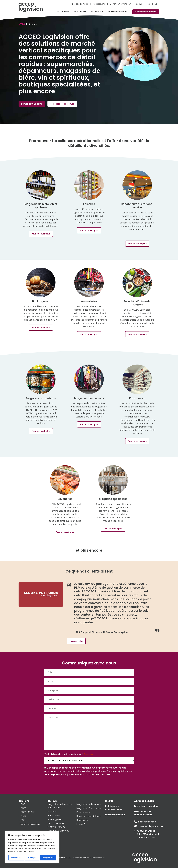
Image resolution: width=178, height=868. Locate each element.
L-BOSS (22, 808)
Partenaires (97, 12)
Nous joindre (99, 4)
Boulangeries (55, 819)
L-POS (22, 804)
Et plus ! (81, 824)
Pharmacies (83, 812)
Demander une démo (146, 12)
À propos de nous (79, 4)
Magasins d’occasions (89, 808)
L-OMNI (22, 816)
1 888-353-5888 (145, 822)
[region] (32, 847)
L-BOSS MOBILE (27, 812)
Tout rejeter (32, 858)
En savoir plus (76, 641)
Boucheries (82, 820)
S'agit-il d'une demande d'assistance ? (69, 754)
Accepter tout (48, 858)
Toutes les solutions (29, 824)
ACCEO (22, 24)
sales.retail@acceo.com (147, 826)
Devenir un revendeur (120, 4)
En (149, 4)
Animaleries (54, 815)
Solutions (62, 12)
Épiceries (52, 812)
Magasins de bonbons (89, 804)
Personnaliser (16, 858)
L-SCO (22, 820)
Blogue (139, 4)
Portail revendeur (118, 12)
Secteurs (79, 12)
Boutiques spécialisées (89, 816)
